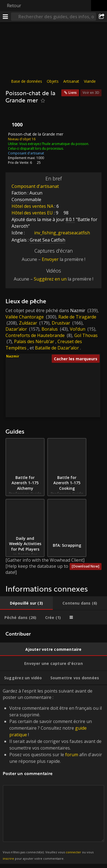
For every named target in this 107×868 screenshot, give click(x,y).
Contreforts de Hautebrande (35, 335)
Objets (53, 81)
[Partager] (101, 17)
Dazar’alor (16, 329)
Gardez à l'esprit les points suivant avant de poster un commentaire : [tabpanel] (53, 774)
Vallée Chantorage (25, 317)
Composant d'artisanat (35, 186)
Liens (73, 93)
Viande (90, 81)
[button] (28, 388)
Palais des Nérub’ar (34, 341)
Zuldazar (28, 323)
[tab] (26, 603)
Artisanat (71, 81)
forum (72, 755)
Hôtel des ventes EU (32, 213)
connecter (73, 852)
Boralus (50, 329)
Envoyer (50, 259)
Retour (14, 6)
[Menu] (6, 17)
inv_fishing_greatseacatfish (58, 233)
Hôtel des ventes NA (32, 206)
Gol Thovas (86, 335)
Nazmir (78, 310)
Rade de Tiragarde (77, 317)
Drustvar (61, 323)
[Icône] (15, 119)
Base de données (27, 81)
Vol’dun (78, 329)
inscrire (8, 858)
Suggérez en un (50, 279)
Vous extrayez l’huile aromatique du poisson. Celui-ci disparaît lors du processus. (49, 146)
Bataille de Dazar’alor (57, 348)
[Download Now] (86, 566)
